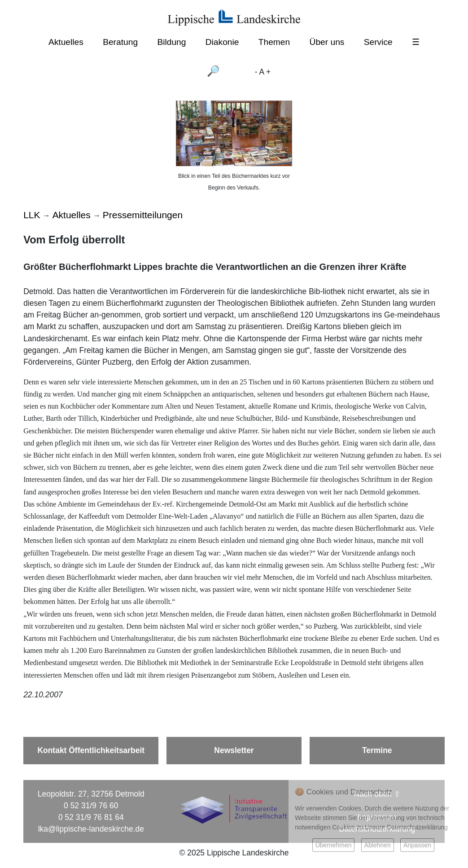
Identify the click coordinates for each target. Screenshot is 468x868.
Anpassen (417, 845)
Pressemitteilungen (143, 215)
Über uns (327, 42)
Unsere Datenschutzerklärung (406, 827)
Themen (274, 42)
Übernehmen (334, 845)
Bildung (171, 42)
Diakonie (222, 42)
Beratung (120, 42)
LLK (32, 215)
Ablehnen (378, 845)
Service (378, 42)
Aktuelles (66, 42)
